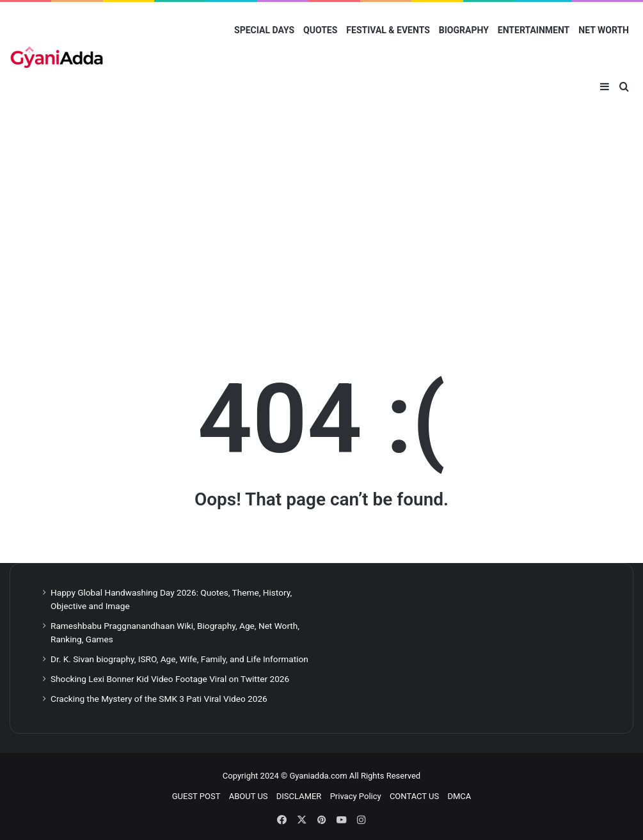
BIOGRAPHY (464, 30)
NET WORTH (604, 30)
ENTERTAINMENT (534, 30)
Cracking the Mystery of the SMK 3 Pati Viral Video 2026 (159, 699)
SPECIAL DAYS (264, 30)
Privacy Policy (356, 796)
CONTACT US (414, 796)
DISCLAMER (299, 796)
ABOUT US (249, 796)
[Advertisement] (321, 225)
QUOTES (320, 30)
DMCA (459, 796)
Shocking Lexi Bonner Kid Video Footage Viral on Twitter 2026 (170, 679)
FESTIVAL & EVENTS (388, 30)
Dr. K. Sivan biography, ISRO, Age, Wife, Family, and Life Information (179, 659)
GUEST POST (196, 796)
